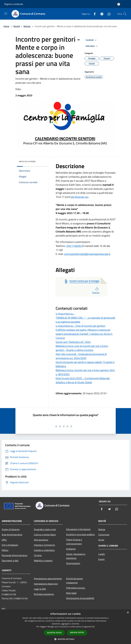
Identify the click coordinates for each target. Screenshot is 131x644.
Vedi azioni (92, 46)
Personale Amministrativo (14, 555)
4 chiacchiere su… (65, 314)
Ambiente (71, 549)
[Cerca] (125, 14)
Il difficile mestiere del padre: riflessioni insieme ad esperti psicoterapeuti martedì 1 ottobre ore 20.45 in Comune (84, 334)
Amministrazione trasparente (75, 581)
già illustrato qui (80, 197)
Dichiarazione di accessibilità (80, 598)
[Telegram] (101, 14)
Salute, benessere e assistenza (76, 556)
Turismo (38, 555)
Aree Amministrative (12, 535)
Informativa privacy (76, 588)
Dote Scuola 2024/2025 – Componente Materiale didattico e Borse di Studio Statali (83, 380)
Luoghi (102, 554)
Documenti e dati (10, 561)
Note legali (71, 593)
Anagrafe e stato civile (45, 529)
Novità (17, 26)
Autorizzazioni (73, 563)
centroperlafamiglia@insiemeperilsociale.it (87, 254)
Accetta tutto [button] (54, 633)
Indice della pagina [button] (27, 161)
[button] (66, 639)
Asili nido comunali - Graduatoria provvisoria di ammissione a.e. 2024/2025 (81, 356)
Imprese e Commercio (44, 545)
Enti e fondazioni (10, 545)
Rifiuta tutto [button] (77, 633)
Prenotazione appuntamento (48, 579)
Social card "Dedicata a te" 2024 (73, 342)
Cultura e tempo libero (45, 535)
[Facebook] (94, 14)
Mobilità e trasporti (43, 561)
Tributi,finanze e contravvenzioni (74, 542)
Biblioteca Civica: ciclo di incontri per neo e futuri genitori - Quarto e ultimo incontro (82, 348)
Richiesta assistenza (44, 594)
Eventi (101, 559)
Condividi (92, 40)
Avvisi (101, 540)
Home (6, 26)
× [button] (128, 613)
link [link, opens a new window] (93, 627)
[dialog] (65, 627)
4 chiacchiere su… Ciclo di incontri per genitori (80, 326)
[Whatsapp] (108, 14)
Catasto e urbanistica (44, 550)
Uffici (4, 540)
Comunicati (104, 535)
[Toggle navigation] (6, 14)
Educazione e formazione (78, 529)
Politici (5, 550)
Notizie (27, 26)
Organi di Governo (11, 529)
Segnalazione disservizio (46, 584)
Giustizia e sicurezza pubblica (80, 534)
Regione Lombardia (14, 4)
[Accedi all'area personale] (119, 4)
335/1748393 (74, 246)
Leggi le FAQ (40, 589)
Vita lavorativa (41, 540)
